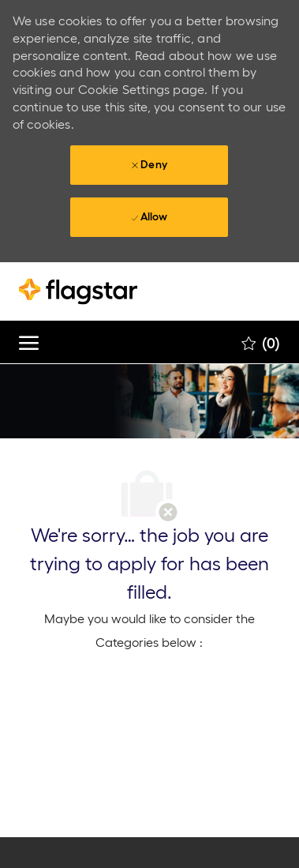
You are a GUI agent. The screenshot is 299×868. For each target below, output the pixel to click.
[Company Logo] (98, 291)
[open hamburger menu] (29, 342)
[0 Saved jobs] (261, 343)
